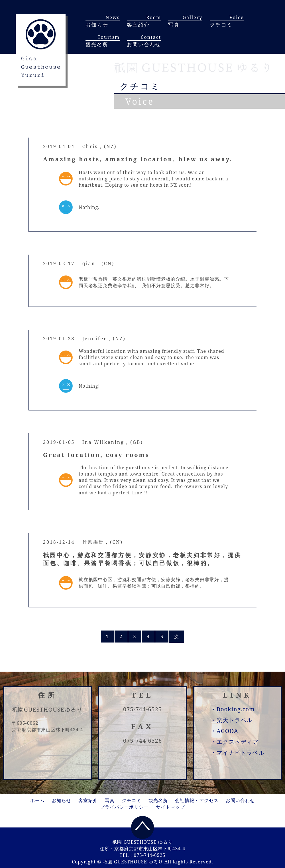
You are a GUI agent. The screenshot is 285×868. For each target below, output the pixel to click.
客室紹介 (88, 800)
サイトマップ (170, 807)
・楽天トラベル (232, 720)
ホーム (37, 800)
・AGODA (224, 731)
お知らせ (62, 800)
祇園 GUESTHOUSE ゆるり (133, 862)
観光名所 (158, 800)
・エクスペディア (235, 742)
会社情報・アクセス (197, 800)
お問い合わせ (240, 800)
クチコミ (132, 800)
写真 (110, 800)
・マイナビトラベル (238, 753)
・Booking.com (233, 709)
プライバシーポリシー (124, 807)
